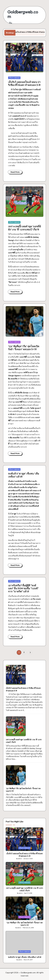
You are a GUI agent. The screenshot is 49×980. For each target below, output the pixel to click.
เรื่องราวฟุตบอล (14, 78)
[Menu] (10, 23)
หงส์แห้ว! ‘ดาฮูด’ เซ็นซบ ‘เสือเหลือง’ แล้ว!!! (24, 475)
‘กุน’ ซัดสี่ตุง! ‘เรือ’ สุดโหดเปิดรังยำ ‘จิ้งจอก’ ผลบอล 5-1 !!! (24, 348)
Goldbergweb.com (23, 14)
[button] (30, 652)
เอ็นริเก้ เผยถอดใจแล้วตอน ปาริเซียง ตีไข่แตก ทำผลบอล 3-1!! (24, 83)
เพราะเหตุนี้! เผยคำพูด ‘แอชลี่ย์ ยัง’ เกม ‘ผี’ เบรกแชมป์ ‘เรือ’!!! (24, 228)
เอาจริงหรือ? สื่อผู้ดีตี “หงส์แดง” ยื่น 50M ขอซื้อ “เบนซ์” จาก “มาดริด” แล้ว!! (23, 588)
